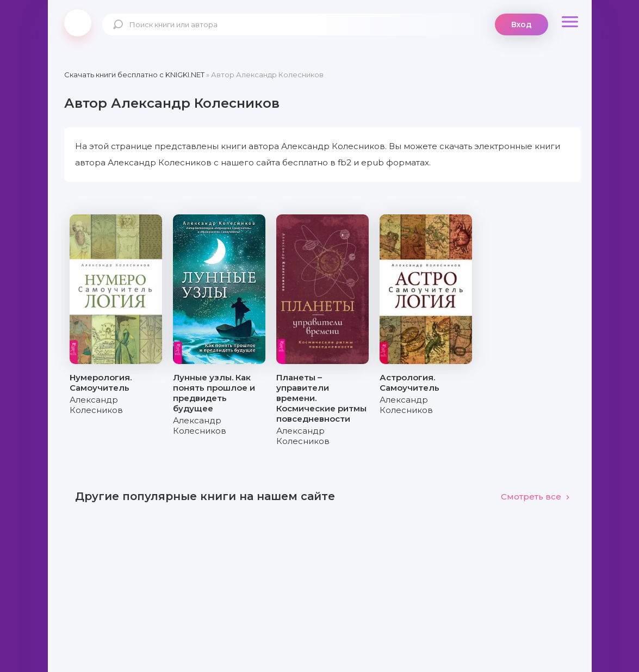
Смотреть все (535, 497)
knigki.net (78, 23)
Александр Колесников (96, 405)
